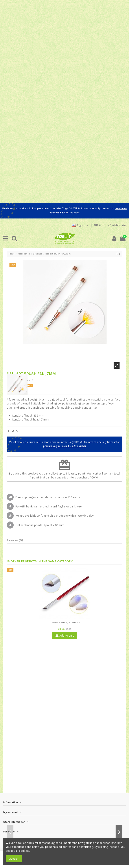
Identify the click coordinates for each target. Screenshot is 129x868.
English (81, 225)
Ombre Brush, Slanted (65, 623)
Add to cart (65, 636)
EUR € (98, 225)
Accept (14, 859)
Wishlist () (117, 225)
